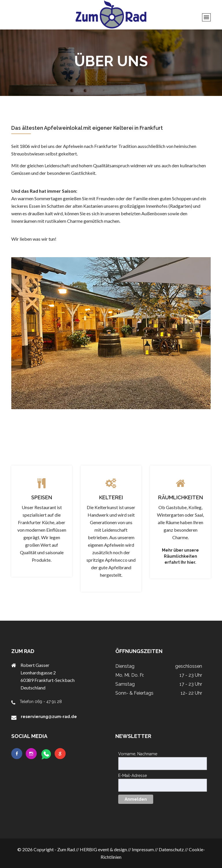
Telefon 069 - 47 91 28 (41, 702)
